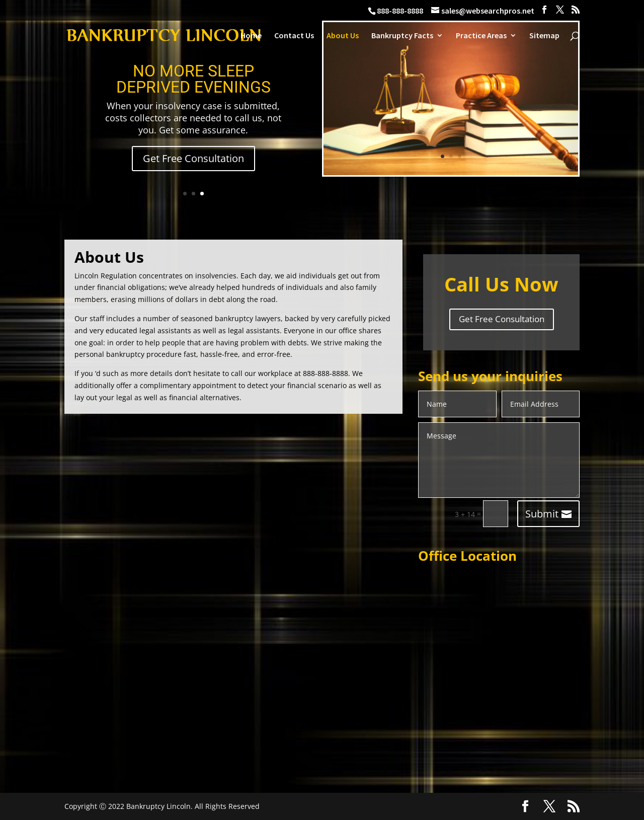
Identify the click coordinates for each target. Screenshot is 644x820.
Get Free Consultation (193, 158)
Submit (542, 514)
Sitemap (544, 36)
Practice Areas (481, 36)
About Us (343, 36)
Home (251, 36)
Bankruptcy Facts (402, 36)
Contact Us (294, 36)
